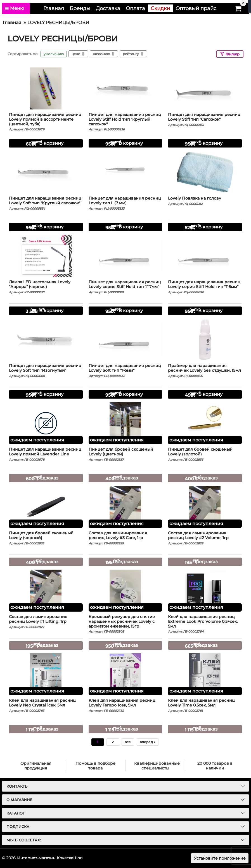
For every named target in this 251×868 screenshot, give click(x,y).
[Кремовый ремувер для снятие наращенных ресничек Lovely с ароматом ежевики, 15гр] (125, 591)
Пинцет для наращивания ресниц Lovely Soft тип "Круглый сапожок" (46, 203)
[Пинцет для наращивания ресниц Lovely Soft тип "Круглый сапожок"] (46, 172)
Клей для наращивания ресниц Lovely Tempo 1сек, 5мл (125, 705)
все (128, 742)
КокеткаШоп (70, 858)
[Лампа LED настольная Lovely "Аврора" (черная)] (46, 256)
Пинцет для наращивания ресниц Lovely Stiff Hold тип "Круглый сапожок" (125, 122)
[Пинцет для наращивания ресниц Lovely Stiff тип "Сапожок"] (205, 88)
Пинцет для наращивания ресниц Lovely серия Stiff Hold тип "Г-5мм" (205, 287)
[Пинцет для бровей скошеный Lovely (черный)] (46, 507)
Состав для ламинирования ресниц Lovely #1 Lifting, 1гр (46, 622)
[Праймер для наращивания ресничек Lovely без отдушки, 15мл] (205, 340)
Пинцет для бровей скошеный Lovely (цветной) (125, 454)
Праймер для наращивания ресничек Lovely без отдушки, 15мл (205, 371)
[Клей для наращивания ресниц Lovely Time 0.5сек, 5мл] (205, 674)
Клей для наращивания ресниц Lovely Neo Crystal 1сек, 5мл (46, 705)
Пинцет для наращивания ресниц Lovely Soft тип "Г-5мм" (125, 371)
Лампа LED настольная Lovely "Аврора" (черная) (46, 287)
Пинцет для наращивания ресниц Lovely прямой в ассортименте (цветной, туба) (46, 122)
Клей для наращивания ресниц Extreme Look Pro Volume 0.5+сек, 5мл (205, 624)
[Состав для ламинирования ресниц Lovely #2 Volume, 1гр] (205, 507)
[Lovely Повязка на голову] (205, 172)
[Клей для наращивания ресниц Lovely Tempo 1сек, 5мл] (125, 674)
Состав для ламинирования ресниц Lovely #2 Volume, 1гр (205, 538)
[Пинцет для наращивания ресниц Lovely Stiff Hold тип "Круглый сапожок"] (125, 88)
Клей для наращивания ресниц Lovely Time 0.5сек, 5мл (205, 705)
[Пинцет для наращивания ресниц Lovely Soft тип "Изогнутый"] (46, 340)
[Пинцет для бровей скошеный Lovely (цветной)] (125, 423)
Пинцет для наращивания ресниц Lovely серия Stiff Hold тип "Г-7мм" (125, 287)
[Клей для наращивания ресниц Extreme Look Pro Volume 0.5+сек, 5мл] (205, 591)
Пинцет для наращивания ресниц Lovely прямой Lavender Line (46, 454)
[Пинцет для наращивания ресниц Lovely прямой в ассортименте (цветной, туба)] (46, 88)
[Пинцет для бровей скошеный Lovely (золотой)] (205, 423)
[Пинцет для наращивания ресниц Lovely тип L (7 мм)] (125, 172)
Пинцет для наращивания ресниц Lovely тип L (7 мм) (125, 203)
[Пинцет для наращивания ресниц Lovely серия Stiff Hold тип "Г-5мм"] (205, 256)
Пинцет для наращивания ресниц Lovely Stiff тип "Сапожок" (205, 120)
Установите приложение (220, 858)
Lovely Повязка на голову (205, 201)
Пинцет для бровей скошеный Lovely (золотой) (205, 454)
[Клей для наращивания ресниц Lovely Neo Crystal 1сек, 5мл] (46, 674)
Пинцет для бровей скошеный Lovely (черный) (46, 538)
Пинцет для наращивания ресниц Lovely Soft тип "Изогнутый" (46, 371)
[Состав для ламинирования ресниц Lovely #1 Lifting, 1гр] (46, 591)
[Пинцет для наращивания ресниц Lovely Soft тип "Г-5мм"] (125, 340)
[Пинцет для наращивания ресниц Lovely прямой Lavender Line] (46, 423)
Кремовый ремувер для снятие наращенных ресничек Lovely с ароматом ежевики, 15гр (125, 624)
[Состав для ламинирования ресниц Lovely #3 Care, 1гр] (125, 507)
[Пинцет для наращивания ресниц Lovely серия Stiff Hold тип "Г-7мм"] (125, 256)
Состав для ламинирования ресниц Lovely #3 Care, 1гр (125, 538)
